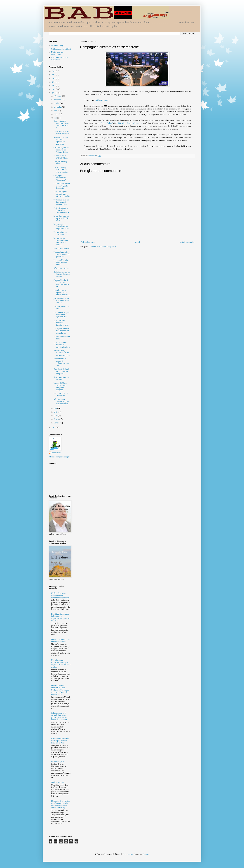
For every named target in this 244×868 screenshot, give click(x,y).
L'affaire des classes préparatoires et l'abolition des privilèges (60, 595)
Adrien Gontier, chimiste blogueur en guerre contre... (61, 401)
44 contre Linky (57, 46)
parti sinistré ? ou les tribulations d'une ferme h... (61, 301)
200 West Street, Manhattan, (131, 123)
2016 (54, 78)
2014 (54, 86)
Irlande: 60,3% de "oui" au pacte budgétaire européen (60, 386)
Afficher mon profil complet (59, 457)
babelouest (56, 453)
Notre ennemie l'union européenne (60, 59)
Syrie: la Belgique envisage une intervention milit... (62, 194)
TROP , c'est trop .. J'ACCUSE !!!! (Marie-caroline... (61, 170)
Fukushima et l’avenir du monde (62, 338)
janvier (57, 423)
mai (56, 408)
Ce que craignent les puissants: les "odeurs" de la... (61, 150)
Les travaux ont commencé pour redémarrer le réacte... (61, 241)
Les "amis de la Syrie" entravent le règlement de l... (62, 315)
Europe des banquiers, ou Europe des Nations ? (61, 640)
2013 (54, 89)
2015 (54, 82)
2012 (54, 93)
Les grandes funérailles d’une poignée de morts (61, 226)
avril (56, 412)
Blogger (146, 854)
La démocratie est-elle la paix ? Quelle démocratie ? (62, 186)
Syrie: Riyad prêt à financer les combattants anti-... (62, 210)
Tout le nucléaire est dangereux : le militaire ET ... (61, 202)
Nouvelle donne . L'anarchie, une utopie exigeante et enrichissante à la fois (61, 663)
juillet (56, 114)
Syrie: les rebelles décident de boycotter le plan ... (62, 345)
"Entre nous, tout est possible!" (61, 378)
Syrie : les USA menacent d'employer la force (62, 323)
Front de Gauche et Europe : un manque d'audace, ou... (61, 283)
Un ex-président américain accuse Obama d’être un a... (61, 124)
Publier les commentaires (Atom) (103, 247)
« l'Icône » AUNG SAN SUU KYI (61, 157)
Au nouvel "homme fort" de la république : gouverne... (61, 141)
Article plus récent (88, 242)
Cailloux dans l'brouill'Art (61, 49)
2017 (54, 75)
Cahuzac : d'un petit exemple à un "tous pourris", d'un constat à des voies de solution (60, 716)
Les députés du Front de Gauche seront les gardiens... (61, 331)
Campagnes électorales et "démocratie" (60, 178)
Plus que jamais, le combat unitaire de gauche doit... (62, 254)
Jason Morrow (128, 854)
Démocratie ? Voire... (61, 268)
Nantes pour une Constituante (57, 53)
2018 (54, 71)
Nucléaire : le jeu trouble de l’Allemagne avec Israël (61, 362)
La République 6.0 (58, 761)
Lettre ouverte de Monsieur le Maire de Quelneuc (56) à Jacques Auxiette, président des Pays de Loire (60, 690)
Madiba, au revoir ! (58, 782)
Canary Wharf (107, 123)
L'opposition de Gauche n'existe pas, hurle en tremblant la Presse (60, 741)
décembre (58, 96)
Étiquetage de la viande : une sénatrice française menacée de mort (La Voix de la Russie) (60, 804)
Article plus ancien (187, 242)
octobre (57, 103)
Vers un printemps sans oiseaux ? (60, 233)
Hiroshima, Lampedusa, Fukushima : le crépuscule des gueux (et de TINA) (60, 617)
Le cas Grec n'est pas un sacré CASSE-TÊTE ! (61, 218)
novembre (58, 100)
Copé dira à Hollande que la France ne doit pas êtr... (61, 371)
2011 (54, 427)
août (56, 111)
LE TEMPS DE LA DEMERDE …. (61, 394)
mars (56, 416)
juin (56, 118)
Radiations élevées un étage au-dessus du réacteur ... (62, 274)
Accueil (137, 242)
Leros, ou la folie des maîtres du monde (61, 132)
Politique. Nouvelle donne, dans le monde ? (61, 262)
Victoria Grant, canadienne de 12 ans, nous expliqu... (62, 353)
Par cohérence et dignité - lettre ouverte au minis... (62, 292)
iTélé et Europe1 (101, 100)
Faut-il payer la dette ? (62, 248)
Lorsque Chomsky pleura (60, 163)
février (57, 419)
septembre (58, 107)
